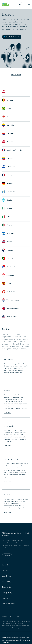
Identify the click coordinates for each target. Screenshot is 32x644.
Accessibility (7, 582)
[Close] (30, 636)
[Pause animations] (25, 4)
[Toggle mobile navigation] (29, 4)
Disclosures (6, 598)
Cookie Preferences (9, 604)
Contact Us (6, 565)
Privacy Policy (7, 593)
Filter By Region (16, 75)
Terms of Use (7, 587)
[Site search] (20, 4)
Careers (5, 570)
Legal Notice (7, 576)
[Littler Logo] (6, 4)
